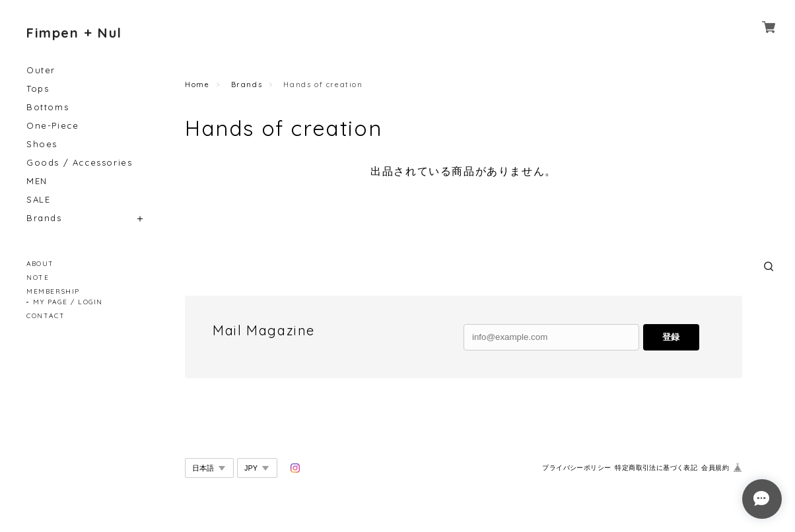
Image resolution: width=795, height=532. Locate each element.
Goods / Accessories (79, 163)
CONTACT (46, 316)
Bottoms (48, 107)
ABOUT (40, 264)
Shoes (42, 144)
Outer (41, 70)
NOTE (38, 278)
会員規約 (715, 468)
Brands (44, 218)
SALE (38, 200)
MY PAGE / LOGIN (68, 302)
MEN (37, 181)
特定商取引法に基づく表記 (656, 468)
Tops (38, 89)
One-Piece (52, 126)
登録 (671, 337)
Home (197, 84)
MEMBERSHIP (53, 291)
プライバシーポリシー (576, 468)
